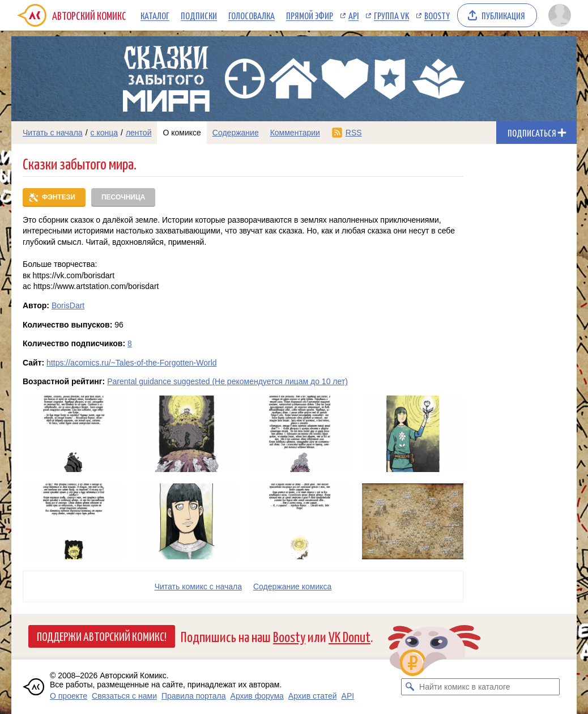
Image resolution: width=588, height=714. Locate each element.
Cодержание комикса (292, 586)
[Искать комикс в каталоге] (410, 687)
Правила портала (194, 696)
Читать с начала (53, 133)
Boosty (437, 15)
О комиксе (182, 133)
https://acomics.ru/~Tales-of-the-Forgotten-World (131, 363)
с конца (105, 133)
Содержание (236, 133)
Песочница (123, 197)
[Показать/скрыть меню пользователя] (560, 15)
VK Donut (350, 636)
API (353, 15)
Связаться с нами (124, 696)
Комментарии (295, 133)
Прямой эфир (310, 15)
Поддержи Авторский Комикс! (102, 636)
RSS (354, 133)
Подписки (199, 15)
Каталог (155, 15)
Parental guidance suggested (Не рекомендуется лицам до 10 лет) (227, 381)
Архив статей (313, 696)
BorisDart (68, 305)
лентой (139, 133)
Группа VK (391, 15)
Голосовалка (252, 15)
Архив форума (257, 696)
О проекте (69, 696)
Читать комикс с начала (198, 586)
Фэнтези (59, 197)
